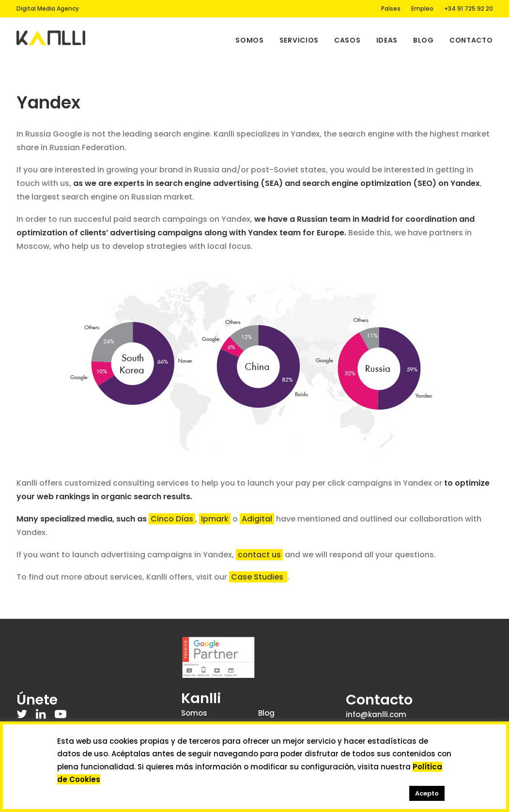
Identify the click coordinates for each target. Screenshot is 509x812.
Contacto (471, 40)
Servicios (299, 40)
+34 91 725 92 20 (469, 8)
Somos (250, 40)
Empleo (422, 8)
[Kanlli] (51, 38)
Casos (347, 40)
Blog (424, 40)
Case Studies (258, 577)
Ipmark (215, 519)
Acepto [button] (427, 793)
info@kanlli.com (376, 714)
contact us (259, 555)
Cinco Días (172, 519)
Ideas (387, 40)
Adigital (257, 519)
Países (391, 8)
